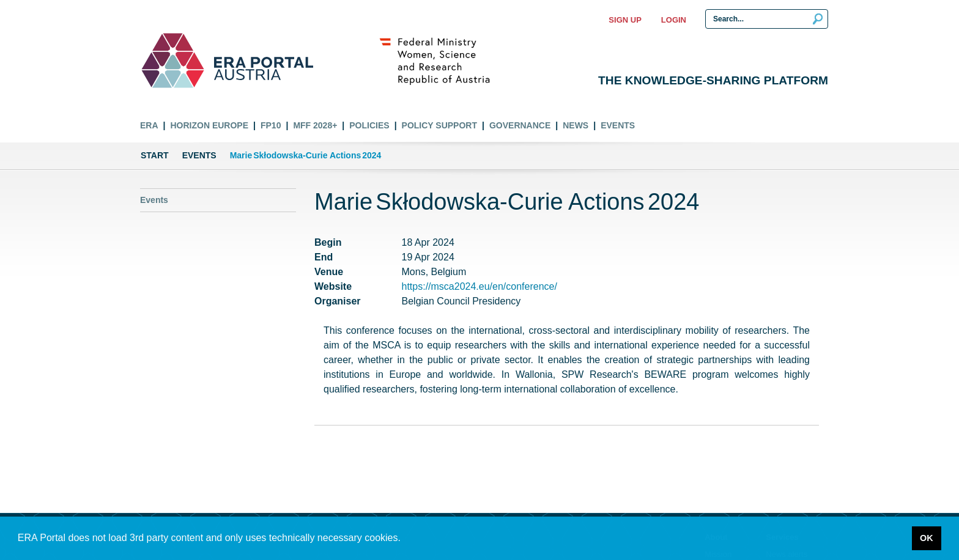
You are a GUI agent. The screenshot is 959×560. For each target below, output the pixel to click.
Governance (520, 125)
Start (155, 155)
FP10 (271, 125)
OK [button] (927, 538)
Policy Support (439, 125)
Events (618, 125)
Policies (369, 125)
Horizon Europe (209, 125)
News (576, 125)
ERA (149, 125)
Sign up (625, 20)
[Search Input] (767, 19)
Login (674, 20)
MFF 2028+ (315, 125)
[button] (405, 539)
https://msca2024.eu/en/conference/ (480, 286)
